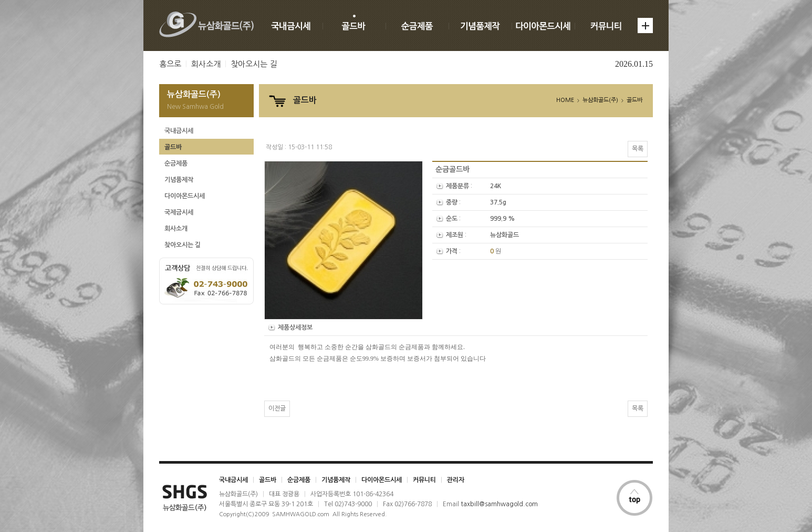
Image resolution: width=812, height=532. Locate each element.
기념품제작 (179, 180)
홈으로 (170, 64)
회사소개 (206, 64)
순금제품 (176, 163)
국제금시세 (179, 212)
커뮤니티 (424, 480)
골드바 (173, 147)
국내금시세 (179, 131)
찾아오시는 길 (254, 64)
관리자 (456, 480)
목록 (638, 149)
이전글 (277, 408)
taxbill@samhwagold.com (499, 504)
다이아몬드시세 (185, 196)
